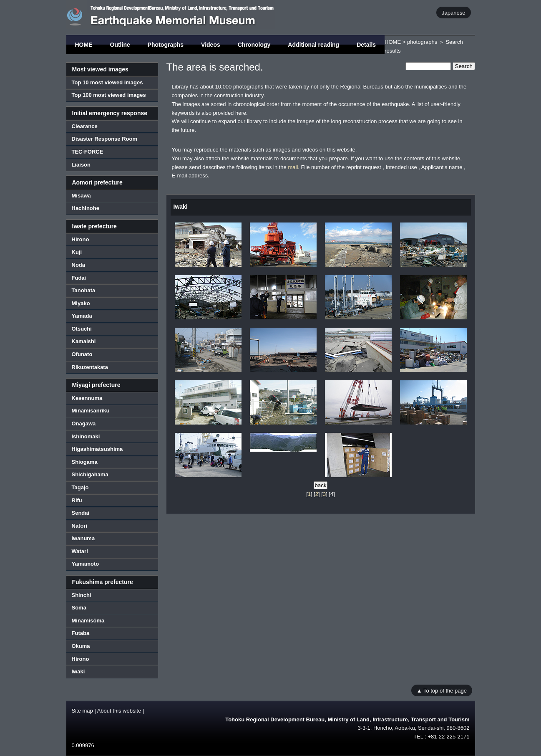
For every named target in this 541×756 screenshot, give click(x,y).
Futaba (81, 633)
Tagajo (80, 487)
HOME (84, 45)
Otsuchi (82, 329)
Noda (79, 265)
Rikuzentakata (90, 367)
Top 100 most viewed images (109, 95)
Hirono (81, 239)
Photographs (166, 45)
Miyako (81, 303)
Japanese (453, 12)
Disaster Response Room (105, 139)
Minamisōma (88, 621)
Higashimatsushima (97, 449)
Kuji (77, 252)
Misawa (81, 196)
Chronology (254, 45)
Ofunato (82, 354)
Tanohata (84, 290)
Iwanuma (83, 538)
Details (366, 45)
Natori (80, 526)
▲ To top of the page (442, 691)
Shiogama (85, 462)
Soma (79, 608)
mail (293, 167)
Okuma (81, 646)
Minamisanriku (91, 411)
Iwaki (78, 671)
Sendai (81, 513)
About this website (119, 711)
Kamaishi (84, 341)
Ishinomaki (86, 436)
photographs (422, 42)
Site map (82, 711)
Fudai (79, 278)
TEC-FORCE (88, 152)
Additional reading (313, 45)
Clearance (85, 126)
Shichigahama (90, 474)
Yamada (82, 316)
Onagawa (84, 424)
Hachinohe (86, 208)
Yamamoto (86, 564)
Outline (120, 45)
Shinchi (82, 595)
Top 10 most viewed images (107, 82)
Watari (80, 551)
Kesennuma (87, 398)
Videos (211, 45)
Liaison (81, 165)
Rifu (77, 500)
